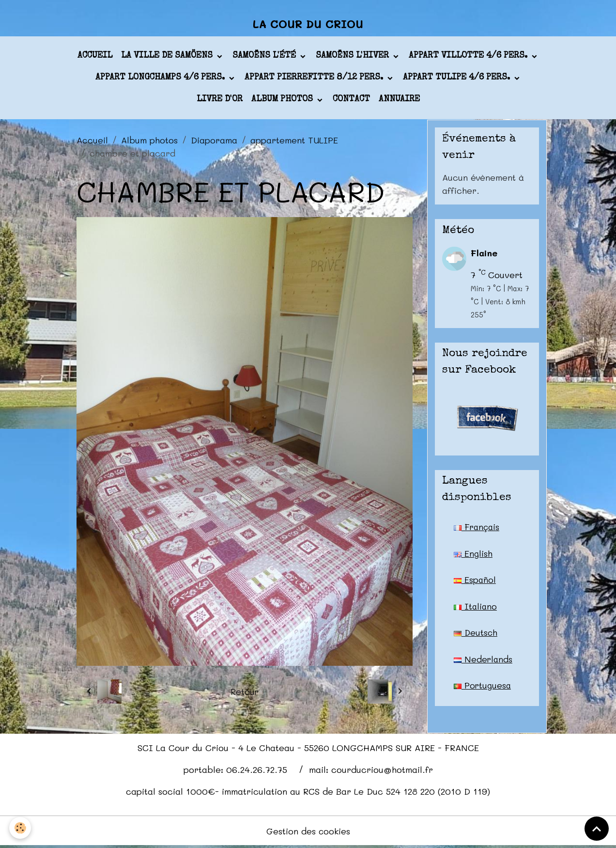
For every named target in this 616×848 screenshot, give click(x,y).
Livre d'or (220, 101)
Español (475, 582)
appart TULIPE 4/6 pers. (458, 79)
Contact (351, 101)
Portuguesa (483, 689)
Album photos (283, 101)
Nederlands (484, 662)
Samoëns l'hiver (354, 58)
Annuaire (399, 101)
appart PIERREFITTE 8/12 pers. (315, 79)
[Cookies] (21, 828)
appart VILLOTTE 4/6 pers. (469, 58)
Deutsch (476, 635)
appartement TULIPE (294, 141)
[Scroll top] (597, 829)
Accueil (95, 58)
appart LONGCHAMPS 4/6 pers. (161, 79)
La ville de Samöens (168, 58)
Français (477, 529)
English (473, 555)
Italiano (476, 609)
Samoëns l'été (265, 58)
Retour (244, 693)
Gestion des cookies (308, 832)
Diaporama (214, 141)
